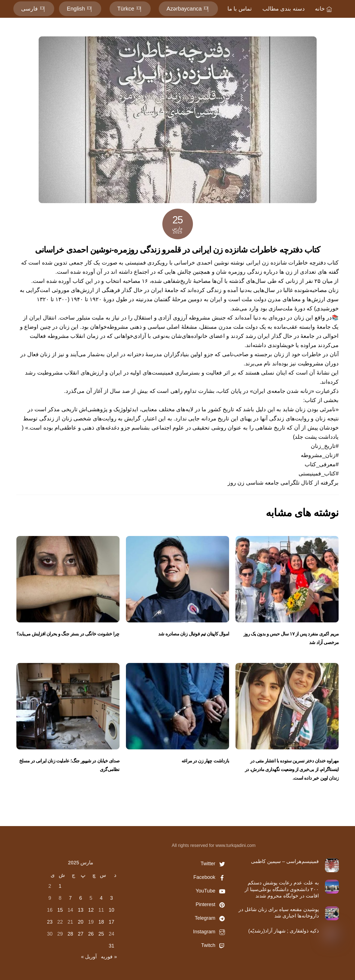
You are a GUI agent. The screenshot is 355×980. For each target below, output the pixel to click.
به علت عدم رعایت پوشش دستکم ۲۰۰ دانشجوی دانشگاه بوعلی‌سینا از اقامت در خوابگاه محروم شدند (282, 889)
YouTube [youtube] (212, 891)
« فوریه (109, 957)
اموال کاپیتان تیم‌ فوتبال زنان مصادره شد (194, 634)
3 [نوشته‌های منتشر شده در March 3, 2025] (111, 898)
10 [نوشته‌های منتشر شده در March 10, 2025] (111, 910)
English (80, 9)
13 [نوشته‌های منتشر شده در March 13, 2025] (81, 910)
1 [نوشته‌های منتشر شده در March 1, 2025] (60, 886)
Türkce (130, 9)
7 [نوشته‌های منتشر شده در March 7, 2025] (70, 898)
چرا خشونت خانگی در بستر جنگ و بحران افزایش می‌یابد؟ (68, 634)
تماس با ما (240, 9)
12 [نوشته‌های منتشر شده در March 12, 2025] (91, 910)
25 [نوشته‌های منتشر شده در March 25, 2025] (101, 934)
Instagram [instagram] (210, 932)
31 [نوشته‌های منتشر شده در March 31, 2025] (111, 946)
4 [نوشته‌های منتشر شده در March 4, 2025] (101, 898)
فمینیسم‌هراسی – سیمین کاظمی (285, 861)
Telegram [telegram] (211, 918)
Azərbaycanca (188, 9)
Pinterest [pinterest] (212, 904)
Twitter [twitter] (214, 864)
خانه (324, 9)
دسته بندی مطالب (284, 9)
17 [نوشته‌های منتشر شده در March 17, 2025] (111, 922)
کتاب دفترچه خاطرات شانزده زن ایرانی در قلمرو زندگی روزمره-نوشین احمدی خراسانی (177, 250)
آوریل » (89, 957)
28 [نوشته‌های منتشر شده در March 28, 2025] (70, 934)
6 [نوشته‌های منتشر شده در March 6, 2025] (81, 898)
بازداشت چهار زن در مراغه (205, 761)
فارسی (34, 9)
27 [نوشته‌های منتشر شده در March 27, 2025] (81, 934)
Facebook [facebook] (210, 877)
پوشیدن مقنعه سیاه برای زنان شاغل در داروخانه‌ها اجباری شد (279, 913)
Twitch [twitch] (214, 945)
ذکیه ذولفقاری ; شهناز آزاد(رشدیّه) (284, 931)
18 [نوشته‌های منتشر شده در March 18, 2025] (101, 922)
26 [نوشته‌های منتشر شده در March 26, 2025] (91, 934)
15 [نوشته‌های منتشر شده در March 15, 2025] (60, 910)
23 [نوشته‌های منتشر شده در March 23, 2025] (50, 922)
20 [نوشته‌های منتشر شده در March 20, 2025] (81, 922)
